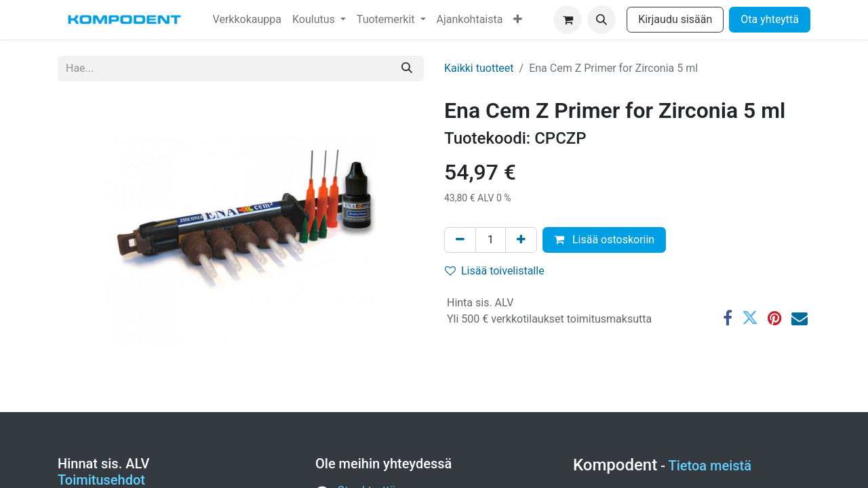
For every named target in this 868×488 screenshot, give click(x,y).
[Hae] (407, 68)
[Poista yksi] (460, 240)
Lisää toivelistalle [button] (495, 271)
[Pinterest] (775, 318)
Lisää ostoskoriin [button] (604, 240)
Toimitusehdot (101, 480)
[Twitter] (750, 318)
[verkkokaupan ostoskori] (568, 20)
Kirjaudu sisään (675, 19)
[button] (601, 20)
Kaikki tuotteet (479, 68)
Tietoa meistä (710, 466)
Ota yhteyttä (770, 19)
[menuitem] (247, 20)
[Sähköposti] (800, 318)
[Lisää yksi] (521, 240)
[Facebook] (728, 318)
